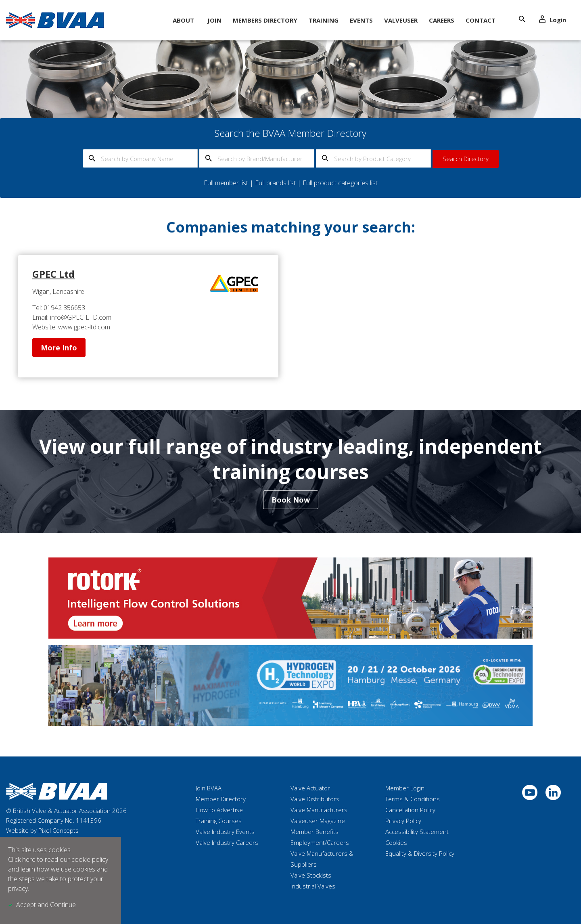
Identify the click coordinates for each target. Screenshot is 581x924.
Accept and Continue (46, 905)
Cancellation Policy (410, 810)
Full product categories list (340, 183)
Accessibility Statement (417, 832)
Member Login (405, 788)
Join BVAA (209, 788)
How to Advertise (219, 810)
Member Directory (221, 799)
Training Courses (219, 821)
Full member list (226, 183)
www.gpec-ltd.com (84, 327)
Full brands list (275, 183)
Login (553, 20)
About (183, 20)
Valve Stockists (311, 875)
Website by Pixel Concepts (42, 830)
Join (214, 20)
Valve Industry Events (225, 832)
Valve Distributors (315, 799)
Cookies (396, 842)
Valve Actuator (310, 788)
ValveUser (401, 20)
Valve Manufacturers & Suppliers (322, 859)
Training (324, 20)
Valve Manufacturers (319, 810)
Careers (442, 20)
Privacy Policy (403, 821)
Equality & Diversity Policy (420, 853)
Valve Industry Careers (227, 842)
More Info (59, 348)
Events (361, 20)
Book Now (291, 500)
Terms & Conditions (413, 799)
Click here (22, 859)
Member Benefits (315, 832)
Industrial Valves (313, 886)
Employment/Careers (320, 842)
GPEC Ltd (53, 274)
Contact (481, 20)
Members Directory (265, 20)
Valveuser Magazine (318, 821)
